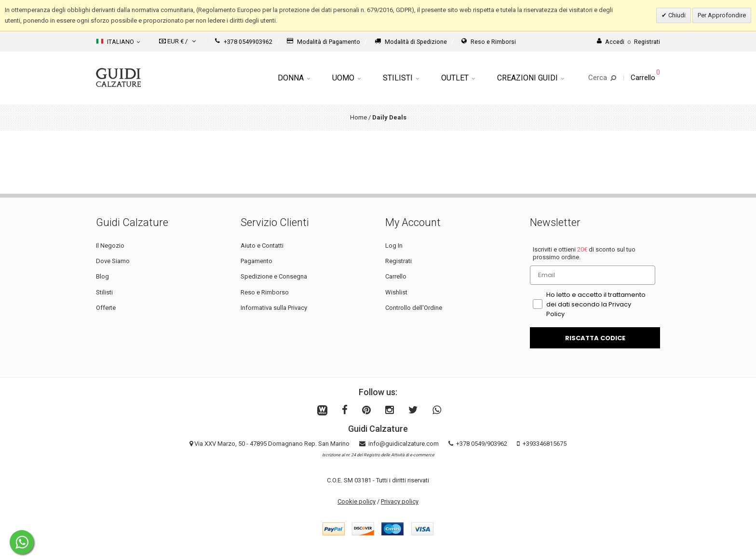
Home (358, 117)
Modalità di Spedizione (411, 42)
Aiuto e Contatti (262, 246)
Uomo (346, 78)
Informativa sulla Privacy (274, 308)
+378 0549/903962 (482, 444)
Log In (394, 246)
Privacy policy (400, 501)
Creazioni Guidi (531, 78)
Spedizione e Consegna (274, 276)
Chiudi (676, 15)
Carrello (396, 276)
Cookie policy (357, 501)
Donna (294, 78)
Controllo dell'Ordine (414, 308)
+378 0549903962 (244, 42)
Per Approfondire (722, 15)
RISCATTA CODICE (595, 338)
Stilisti (401, 78)
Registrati (398, 261)
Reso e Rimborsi (489, 42)
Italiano (118, 41)
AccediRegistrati (628, 42)
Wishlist (396, 292)
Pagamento (256, 261)
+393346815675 (545, 444)
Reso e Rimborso (265, 292)
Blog (102, 276)
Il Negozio (110, 246)
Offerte (106, 308)
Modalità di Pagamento (324, 42)
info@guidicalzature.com (404, 444)
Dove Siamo (113, 261)
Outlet (458, 78)
